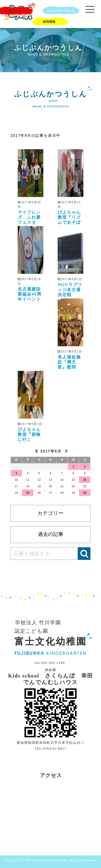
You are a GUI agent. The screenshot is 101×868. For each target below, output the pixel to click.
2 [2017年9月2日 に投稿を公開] (85, 467)
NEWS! (32, 5)
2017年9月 (51, 451)
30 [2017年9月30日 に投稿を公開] (85, 493)
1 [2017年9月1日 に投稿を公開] (73, 467)
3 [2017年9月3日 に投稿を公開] (16, 473)
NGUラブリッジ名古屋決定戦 (70, 290)
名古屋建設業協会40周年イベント (30, 294)
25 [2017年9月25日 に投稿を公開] (28, 493)
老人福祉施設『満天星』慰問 (69, 362)
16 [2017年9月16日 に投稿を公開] (85, 480)
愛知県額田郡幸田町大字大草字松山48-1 (50, 743)
